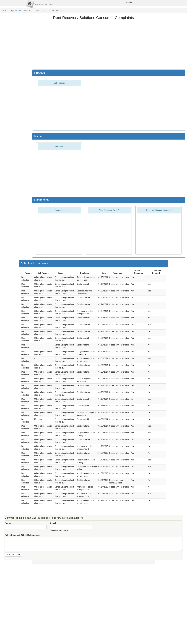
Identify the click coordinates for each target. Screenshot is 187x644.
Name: (8, 523)
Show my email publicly (60, 531)
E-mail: (53, 523)
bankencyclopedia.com (12, 11)
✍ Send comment (13, 555)
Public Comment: (22, 535)
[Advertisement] (93, 44)
